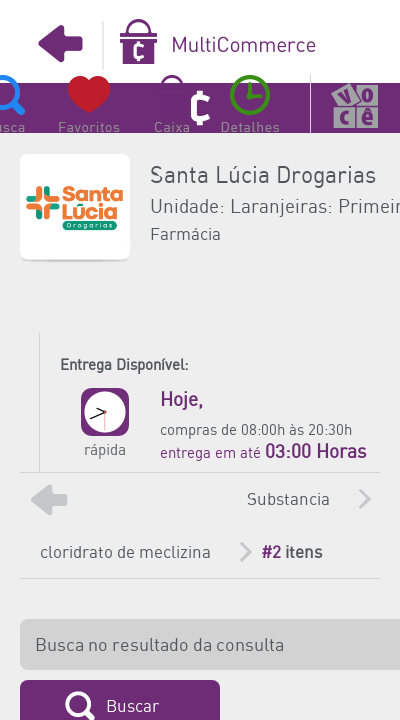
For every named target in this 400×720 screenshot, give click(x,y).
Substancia (288, 500)
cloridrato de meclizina (125, 553)
